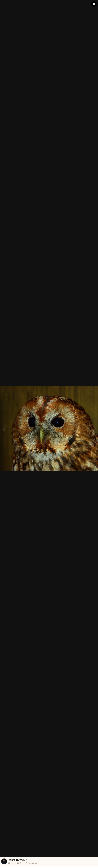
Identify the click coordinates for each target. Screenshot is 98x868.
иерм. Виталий (18, 860)
